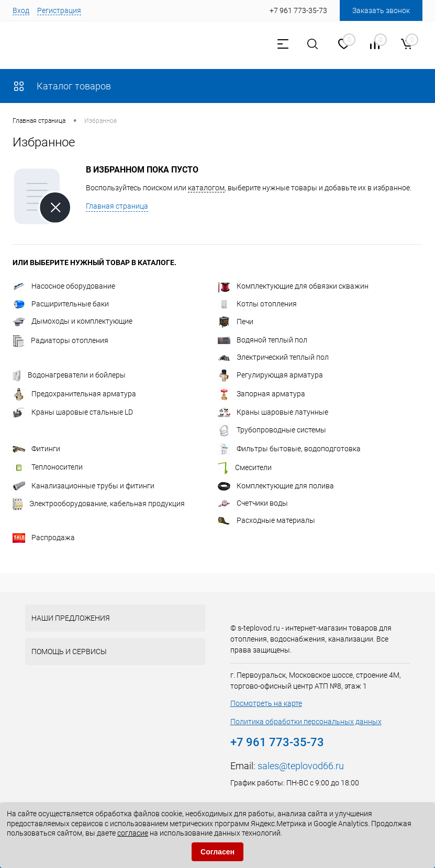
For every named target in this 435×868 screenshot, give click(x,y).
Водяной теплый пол (263, 340)
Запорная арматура (261, 394)
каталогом (206, 188)
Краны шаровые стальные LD (73, 412)
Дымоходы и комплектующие (72, 321)
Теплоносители (48, 467)
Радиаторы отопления (60, 340)
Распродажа (44, 538)
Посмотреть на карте (266, 703)
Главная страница (117, 206)
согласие (133, 833)
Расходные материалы (266, 520)
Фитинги (36, 449)
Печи (236, 322)
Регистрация (59, 10)
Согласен (217, 852)
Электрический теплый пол (273, 357)
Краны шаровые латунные (273, 412)
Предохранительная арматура (74, 394)
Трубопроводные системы (272, 430)
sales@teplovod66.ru (301, 766)
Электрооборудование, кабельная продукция (99, 504)
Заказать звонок (381, 10)
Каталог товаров (62, 86)
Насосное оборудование (64, 286)
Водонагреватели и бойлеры (69, 375)
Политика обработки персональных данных (306, 722)
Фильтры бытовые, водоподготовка (289, 449)
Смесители (245, 467)
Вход (21, 10)
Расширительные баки (61, 304)
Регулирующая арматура (270, 375)
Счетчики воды (253, 503)
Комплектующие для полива (276, 486)
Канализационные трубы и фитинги (83, 486)
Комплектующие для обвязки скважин (293, 286)
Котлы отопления (257, 304)
